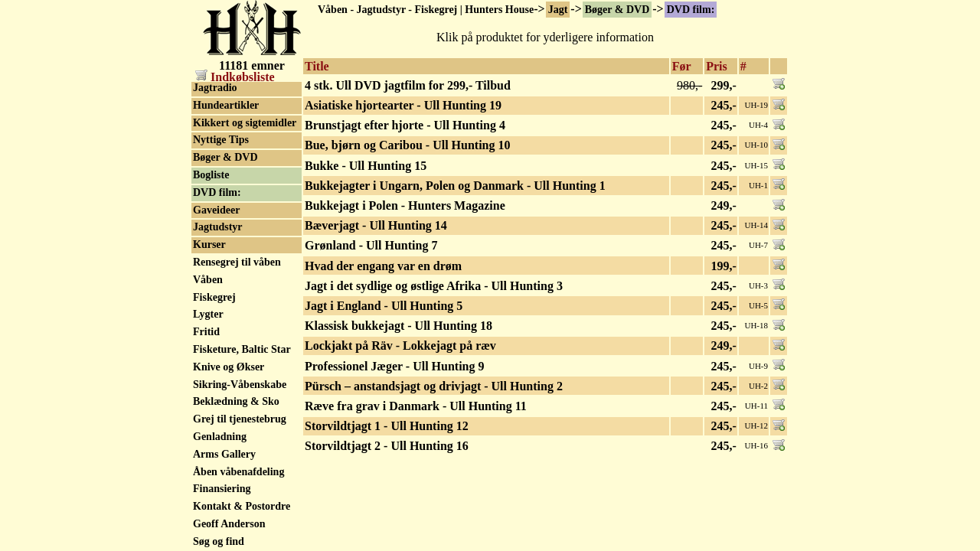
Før (682, 66)
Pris (717, 66)
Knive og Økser (229, 367)
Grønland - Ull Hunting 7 (371, 245)
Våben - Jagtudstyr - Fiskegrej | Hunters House (426, 10)
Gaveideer (216, 210)
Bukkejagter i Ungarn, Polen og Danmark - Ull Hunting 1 (455, 186)
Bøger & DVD (617, 10)
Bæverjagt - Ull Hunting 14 (376, 225)
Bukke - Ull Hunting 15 (366, 166)
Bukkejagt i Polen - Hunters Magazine (405, 205)
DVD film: (691, 10)
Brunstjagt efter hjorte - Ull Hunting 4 (405, 125)
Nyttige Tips (221, 140)
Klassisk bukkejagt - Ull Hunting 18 (399, 326)
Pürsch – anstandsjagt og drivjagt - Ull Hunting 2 (434, 386)
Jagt (558, 10)
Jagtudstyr (218, 227)
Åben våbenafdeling (238, 472)
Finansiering (222, 489)
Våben (208, 280)
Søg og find (219, 541)
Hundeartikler (226, 105)
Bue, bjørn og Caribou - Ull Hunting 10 (407, 145)
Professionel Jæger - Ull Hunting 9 (395, 366)
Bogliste (211, 175)
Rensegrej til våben (237, 262)
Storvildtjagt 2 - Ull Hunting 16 (387, 446)
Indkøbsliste (235, 77)
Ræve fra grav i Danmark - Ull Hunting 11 (416, 406)
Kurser (209, 245)
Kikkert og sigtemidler (245, 123)
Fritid (206, 332)
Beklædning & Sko (236, 401)
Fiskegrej (214, 297)
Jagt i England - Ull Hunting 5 (384, 306)
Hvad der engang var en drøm (383, 266)
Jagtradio (215, 88)
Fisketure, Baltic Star (242, 349)
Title (317, 66)
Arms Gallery (224, 454)
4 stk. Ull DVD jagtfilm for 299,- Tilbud (408, 85)
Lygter (208, 314)
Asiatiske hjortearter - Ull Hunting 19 (403, 105)
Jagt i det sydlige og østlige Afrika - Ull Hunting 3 (434, 286)
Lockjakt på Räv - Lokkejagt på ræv (400, 346)
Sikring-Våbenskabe (240, 385)
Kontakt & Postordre (242, 506)
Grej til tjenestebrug (240, 419)
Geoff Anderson (229, 524)
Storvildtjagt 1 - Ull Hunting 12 (387, 426)
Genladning (220, 437)
